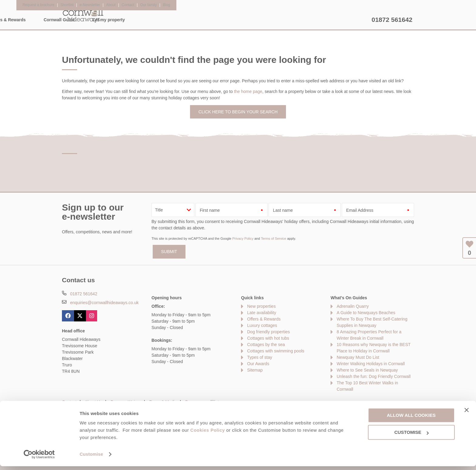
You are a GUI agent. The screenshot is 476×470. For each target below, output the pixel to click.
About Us (93, 402)
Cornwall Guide (297, 20)
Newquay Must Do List (358, 357)
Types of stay (260, 357)
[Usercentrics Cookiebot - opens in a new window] (39, 458)
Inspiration (199, 20)
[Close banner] (467, 413)
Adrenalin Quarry (353, 306)
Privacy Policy (243, 238)
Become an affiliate (203, 402)
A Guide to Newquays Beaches (366, 313)
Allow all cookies (411, 419)
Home (119, 20)
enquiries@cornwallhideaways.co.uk (104, 303)
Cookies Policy (208, 434)
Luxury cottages (262, 325)
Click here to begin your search (238, 112)
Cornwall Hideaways (83, 15)
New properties (261, 306)
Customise (91, 458)
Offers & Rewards (245, 20)
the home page (248, 91)
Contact (69, 402)
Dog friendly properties (269, 332)
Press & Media (163, 402)
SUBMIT (169, 252)
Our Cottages (157, 20)
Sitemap (255, 370)
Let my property (347, 20)
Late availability (262, 313)
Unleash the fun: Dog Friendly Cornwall (374, 376)
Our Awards (258, 364)
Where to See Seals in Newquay (367, 370)
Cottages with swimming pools (276, 351)
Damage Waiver (126, 402)
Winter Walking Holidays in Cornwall (371, 364)
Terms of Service (273, 238)
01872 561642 (392, 20)
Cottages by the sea (266, 345)
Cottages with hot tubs (268, 338)
